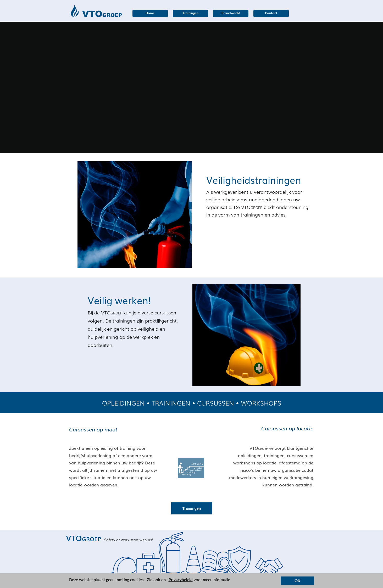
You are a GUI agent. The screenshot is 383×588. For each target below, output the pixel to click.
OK (297, 581)
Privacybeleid (181, 580)
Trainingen (192, 508)
